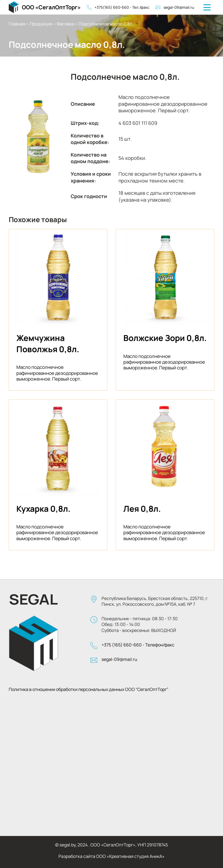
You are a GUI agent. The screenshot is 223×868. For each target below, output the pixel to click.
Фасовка (66, 24)
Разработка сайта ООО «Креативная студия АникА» (112, 856)
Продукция (41, 24)
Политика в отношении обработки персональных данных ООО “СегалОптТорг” (89, 689)
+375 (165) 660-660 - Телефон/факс (138, 645)
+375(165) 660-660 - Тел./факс (118, 7)
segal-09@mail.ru (175, 7)
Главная (17, 24)
